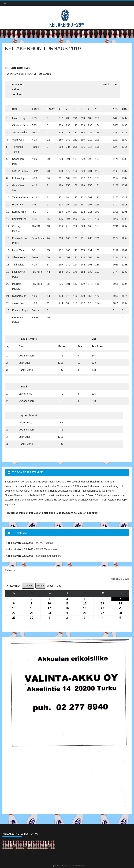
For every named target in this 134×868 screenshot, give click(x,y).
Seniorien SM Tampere (49, 556)
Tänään (28, 586)
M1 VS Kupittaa (45, 543)
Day (59, 586)
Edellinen (13, 586)
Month (40, 586)
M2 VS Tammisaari (46, 549)
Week (50, 586)
